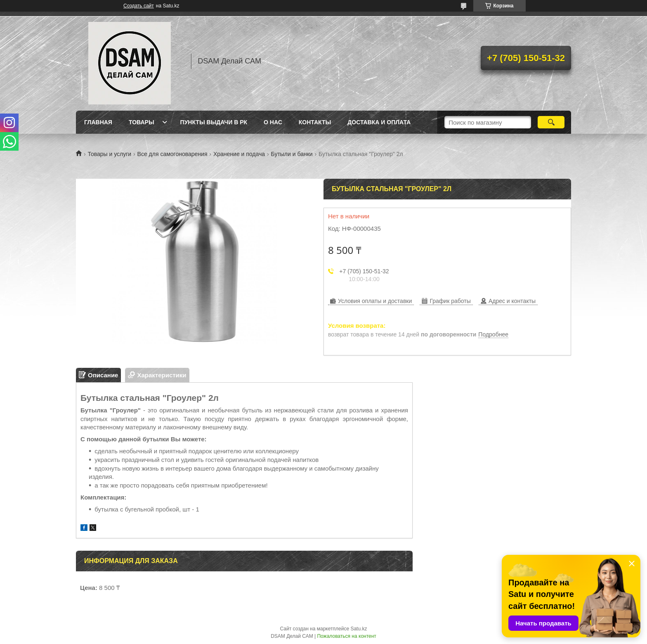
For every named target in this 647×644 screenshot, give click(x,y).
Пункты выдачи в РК (214, 122)
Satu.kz (359, 629)
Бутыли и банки (292, 154)
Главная (98, 122)
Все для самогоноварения (172, 154)
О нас (273, 122)
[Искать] (551, 122)
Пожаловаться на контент (346, 636)
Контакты (315, 122)
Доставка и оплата (379, 122)
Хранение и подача (239, 154)
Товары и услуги (109, 154)
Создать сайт (139, 6)
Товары (142, 122)
